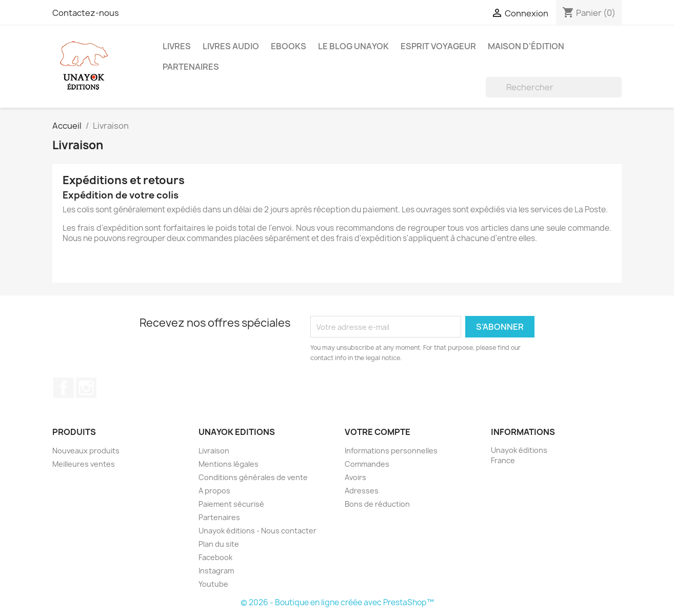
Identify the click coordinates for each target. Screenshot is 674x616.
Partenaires (191, 67)
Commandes (367, 464)
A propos (214, 491)
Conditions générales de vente (253, 477)
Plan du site (219, 544)
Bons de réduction (377, 504)
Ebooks (289, 46)
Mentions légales (229, 464)
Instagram (86, 388)
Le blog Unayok (353, 46)
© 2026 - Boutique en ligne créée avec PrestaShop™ (337, 602)
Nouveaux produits (86, 451)
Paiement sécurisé (231, 504)
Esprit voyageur (438, 46)
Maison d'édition (526, 46)
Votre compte (378, 432)
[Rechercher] (554, 87)
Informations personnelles (391, 451)
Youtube (213, 584)
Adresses (362, 491)
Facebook (64, 388)
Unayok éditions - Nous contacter (257, 531)
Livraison (214, 451)
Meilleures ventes (84, 464)
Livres (177, 46)
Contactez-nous (86, 13)
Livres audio (231, 46)
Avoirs (355, 477)
